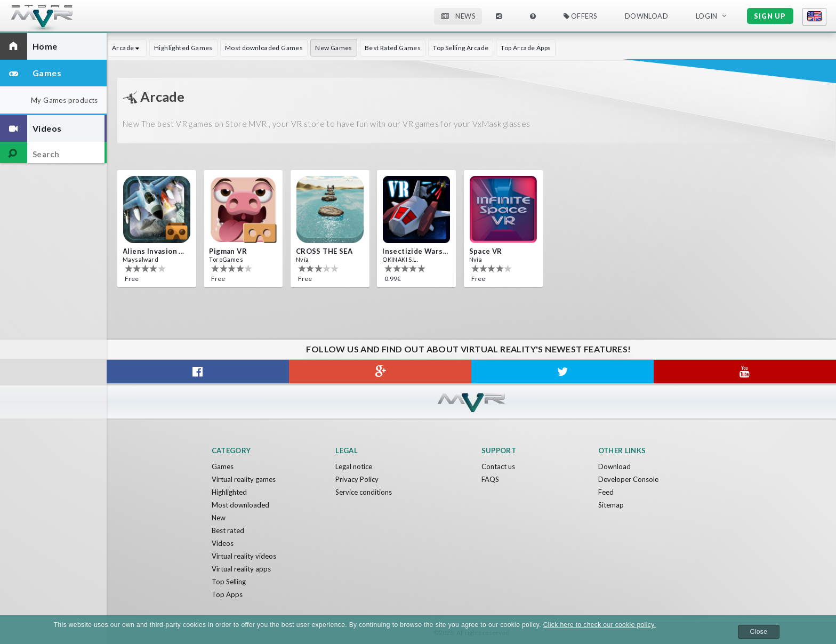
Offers (580, 16)
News (458, 16)
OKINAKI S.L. (400, 259)
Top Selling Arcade (461, 48)
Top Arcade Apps (526, 48)
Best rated (228, 530)
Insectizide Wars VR (415, 251)
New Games (334, 48)
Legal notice (354, 466)
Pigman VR (228, 251)
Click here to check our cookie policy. (600, 625)
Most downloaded (240, 505)
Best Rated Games (393, 48)
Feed (606, 492)
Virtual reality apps (241, 569)
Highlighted (229, 492)
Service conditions (364, 492)
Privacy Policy (357, 479)
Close (759, 632)
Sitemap (611, 505)
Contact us (498, 466)
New (219, 518)
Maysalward (140, 259)
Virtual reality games (244, 479)
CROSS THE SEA (324, 251)
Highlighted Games (183, 48)
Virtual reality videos (244, 556)
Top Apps (227, 594)
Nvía (303, 259)
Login (707, 16)
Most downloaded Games (264, 48)
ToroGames (226, 259)
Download (646, 16)
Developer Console (628, 479)
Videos (223, 543)
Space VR (486, 251)
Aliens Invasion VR (156, 251)
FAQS (490, 479)
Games (223, 466)
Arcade (127, 48)
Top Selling (229, 582)
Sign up (770, 16)
